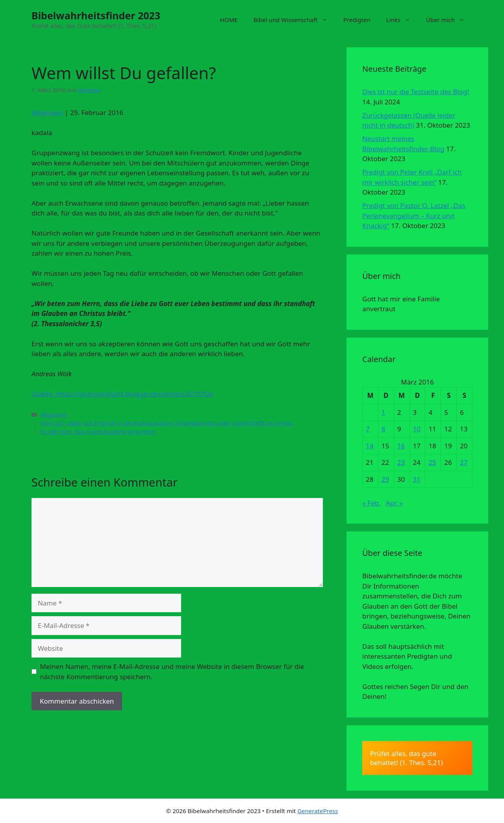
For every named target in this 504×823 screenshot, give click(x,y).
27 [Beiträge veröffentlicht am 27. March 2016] (464, 462)
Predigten (357, 20)
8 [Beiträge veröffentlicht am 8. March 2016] (384, 429)
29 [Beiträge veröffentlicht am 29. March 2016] (385, 479)
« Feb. (372, 503)
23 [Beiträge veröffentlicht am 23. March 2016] (401, 462)
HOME (229, 20)
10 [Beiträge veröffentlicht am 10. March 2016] (417, 429)
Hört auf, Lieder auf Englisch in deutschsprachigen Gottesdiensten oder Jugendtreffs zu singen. (167, 423)
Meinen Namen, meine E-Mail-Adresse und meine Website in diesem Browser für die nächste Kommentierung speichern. (172, 672)
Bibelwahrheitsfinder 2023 (96, 15)
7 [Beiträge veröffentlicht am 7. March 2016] (368, 429)
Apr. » (394, 503)
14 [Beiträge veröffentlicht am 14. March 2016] (370, 446)
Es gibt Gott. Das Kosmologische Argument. (99, 432)
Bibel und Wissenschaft (294, 20)
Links (402, 20)
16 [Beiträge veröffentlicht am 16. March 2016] (401, 446)
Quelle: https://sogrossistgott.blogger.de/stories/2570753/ (123, 394)
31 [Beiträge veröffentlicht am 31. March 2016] (417, 479)
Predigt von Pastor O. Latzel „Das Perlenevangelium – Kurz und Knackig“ (414, 216)
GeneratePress (318, 811)
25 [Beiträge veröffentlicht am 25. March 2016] (432, 462)
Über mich (449, 20)
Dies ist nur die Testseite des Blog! (416, 92)
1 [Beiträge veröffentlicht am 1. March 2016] (384, 412)
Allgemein (47, 112)
